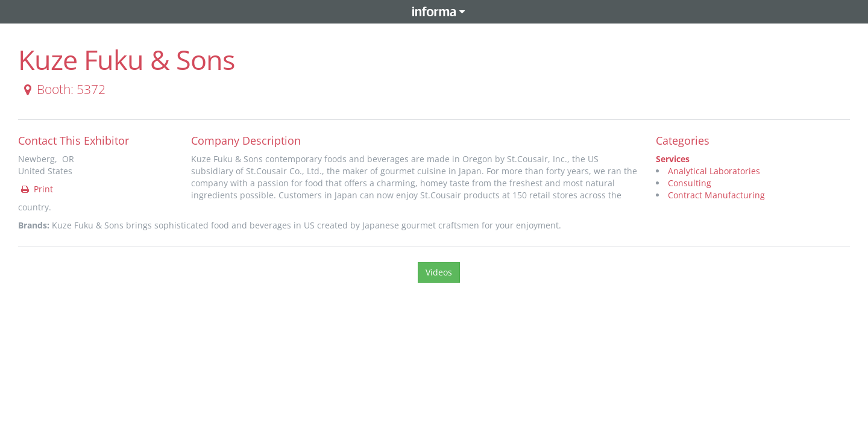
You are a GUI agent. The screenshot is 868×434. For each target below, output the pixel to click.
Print (36, 189)
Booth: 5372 (62, 89)
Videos (439, 272)
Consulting (690, 183)
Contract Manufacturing (716, 195)
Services (673, 159)
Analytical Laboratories (714, 171)
